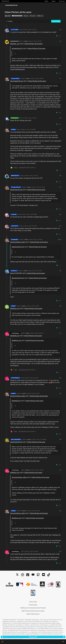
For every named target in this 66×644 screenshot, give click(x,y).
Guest (26, 41)
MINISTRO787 (15, 176)
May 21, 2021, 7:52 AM (28, 129)
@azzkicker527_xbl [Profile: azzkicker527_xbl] (16, 190)
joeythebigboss (15, 378)
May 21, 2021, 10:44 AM (39, 187)
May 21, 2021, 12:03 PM (29, 214)
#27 (60, 333)
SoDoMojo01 (15, 118)
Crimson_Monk (15, 78)
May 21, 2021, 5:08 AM (37, 78)
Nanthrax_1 (14, 271)
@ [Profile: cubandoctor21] (17, 48)
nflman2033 (15, 226)
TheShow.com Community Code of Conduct (33, 608)
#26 (60, 306)
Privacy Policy (33, 605)
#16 (60, 41)
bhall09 (13, 306)
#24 (60, 239)
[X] (17, 575)
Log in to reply (56, 21)
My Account (62, 1)
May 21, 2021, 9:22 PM (32, 378)
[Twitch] (38, 575)
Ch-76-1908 (15, 30)
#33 (60, 551)
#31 (60, 470)
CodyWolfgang (15, 333)
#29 (60, 393)
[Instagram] (23, 575)
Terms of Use (33, 602)
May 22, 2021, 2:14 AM (34, 393)
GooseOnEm (15, 239)
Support (54, 1)
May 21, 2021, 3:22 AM (30, 30)
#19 (60, 129)
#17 (60, 78)
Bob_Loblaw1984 (16, 439)
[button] (2, 642)
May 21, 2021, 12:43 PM (36, 239)
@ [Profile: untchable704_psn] (17, 81)
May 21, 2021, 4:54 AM (35, 41)
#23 (60, 226)
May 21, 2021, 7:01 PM (33, 306)
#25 (60, 271)
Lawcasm (14, 214)
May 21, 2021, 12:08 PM (31, 226)
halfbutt (13, 129)
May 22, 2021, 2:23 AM (39, 439)
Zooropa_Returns (16, 187)
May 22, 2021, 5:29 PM (32, 551)
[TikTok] (49, 575)
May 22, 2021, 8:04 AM (34, 511)
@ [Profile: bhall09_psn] (15, 336)
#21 (60, 187)
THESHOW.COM (5, 1)
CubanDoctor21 (14, 41)
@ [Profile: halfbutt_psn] (15, 308)
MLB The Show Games (33, 614)
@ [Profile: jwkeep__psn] (15, 44)
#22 (60, 214)
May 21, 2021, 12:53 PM (35, 271)
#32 (60, 511)
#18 (60, 118)
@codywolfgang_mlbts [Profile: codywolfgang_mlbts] (18, 242)
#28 (60, 378)
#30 (60, 439)
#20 (60, 176)
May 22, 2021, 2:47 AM (37, 470)
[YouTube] (33, 575)
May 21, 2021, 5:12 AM (30, 118)
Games (46, 1)
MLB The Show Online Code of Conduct (33, 611)
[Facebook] (28, 575)
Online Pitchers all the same (33, 44)
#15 (60, 30)
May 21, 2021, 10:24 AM (32, 176)
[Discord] (43, 575)
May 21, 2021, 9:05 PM (37, 333)
